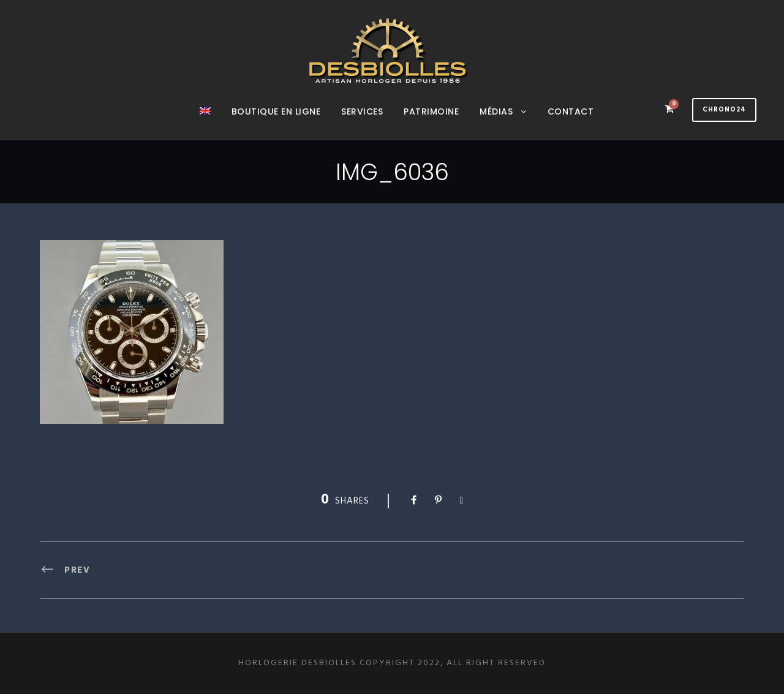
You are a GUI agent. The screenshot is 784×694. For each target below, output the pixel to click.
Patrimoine (431, 111)
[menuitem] (205, 123)
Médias (496, 111)
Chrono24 (724, 110)
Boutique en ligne (276, 111)
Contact (571, 111)
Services (362, 111)
